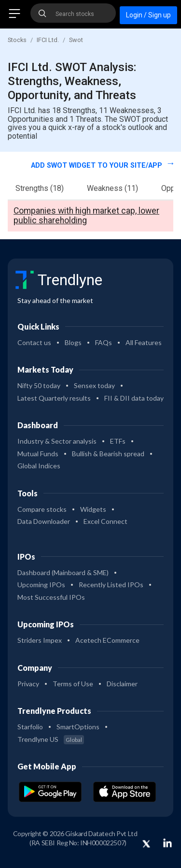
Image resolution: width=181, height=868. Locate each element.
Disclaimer (122, 684)
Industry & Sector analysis (57, 441)
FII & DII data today (134, 398)
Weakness (112, 188)
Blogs (73, 342)
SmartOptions (78, 727)
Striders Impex (40, 640)
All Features (144, 342)
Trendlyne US (51, 739)
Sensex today (94, 385)
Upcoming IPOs (41, 585)
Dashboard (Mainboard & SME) (63, 572)
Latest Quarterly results (54, 398)
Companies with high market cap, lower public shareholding (86, 216)
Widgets (93, 509)
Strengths (40, 188)
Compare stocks (42, 509)
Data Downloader (44, 521)
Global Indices (39, 466)
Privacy (28, 684)
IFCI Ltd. (48, 40)
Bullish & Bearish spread (108, 454)
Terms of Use (73, 684)
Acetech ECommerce (107, 640)
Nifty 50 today (39, 385)
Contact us (34, 342)
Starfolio (30, 727)
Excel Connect (105, 521)
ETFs (118, 441)
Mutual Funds (38, 454)
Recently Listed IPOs (111, 585)
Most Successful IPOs (51, 597)
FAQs (104, 342)
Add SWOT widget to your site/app (97, 166)
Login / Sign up (148, 15)
